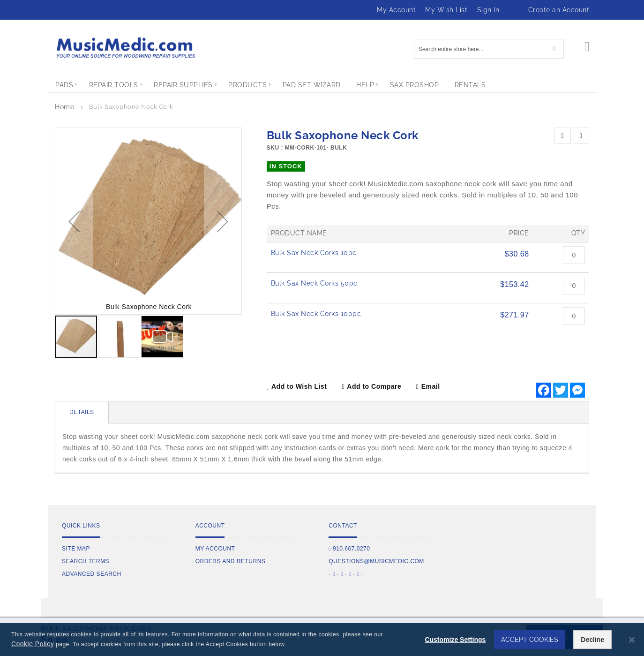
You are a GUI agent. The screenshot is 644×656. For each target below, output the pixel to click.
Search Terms (86, 561)
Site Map (76, 549)
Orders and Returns (231, 561)
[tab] (82, 413)
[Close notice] (632, 640)
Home (64, 107)
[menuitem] (64, 85)
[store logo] (125, 48)
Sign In (488, 10)
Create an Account (559, 10)
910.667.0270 (349, 549)
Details (82, 412)
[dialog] (322, 640)
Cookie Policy (33, 644)
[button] (74, 221)
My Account (396, 10)
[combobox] (489, 49)
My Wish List (446, 10)
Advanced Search (92, 574)
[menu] (322, 85)
